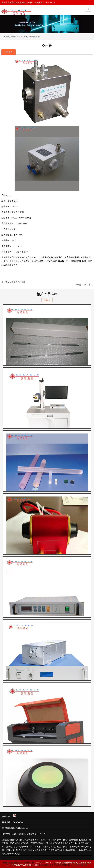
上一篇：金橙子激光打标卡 (14, 282)
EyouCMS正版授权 (79, 865)
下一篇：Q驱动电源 (84, 285)
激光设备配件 (36, 37)
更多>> (47, 300)
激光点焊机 (18, 863)
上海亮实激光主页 (11, 37)
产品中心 (24, 37)
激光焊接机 (8, 863)
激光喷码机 (44, 865)
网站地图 (34, 865)
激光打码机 (65, 865)
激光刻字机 (29, 863)
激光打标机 (54, 865)
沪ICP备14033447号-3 (20, 865)
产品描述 (9, 52)
